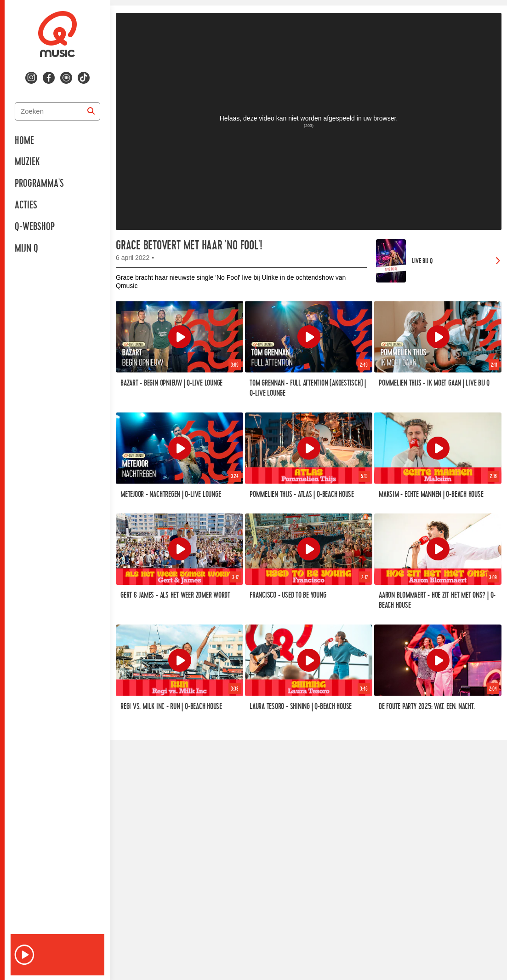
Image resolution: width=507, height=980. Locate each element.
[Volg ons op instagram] (31, 78)
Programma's (39, 184)
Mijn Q (26, 248)
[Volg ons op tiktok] (84, 78)
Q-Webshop (35, 227)
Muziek (27, 162)
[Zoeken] (91, 111)
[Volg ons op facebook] (49, 78)
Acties (26, 205)
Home (24, 141)
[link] (439, 261)
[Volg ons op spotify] (66, 78)
